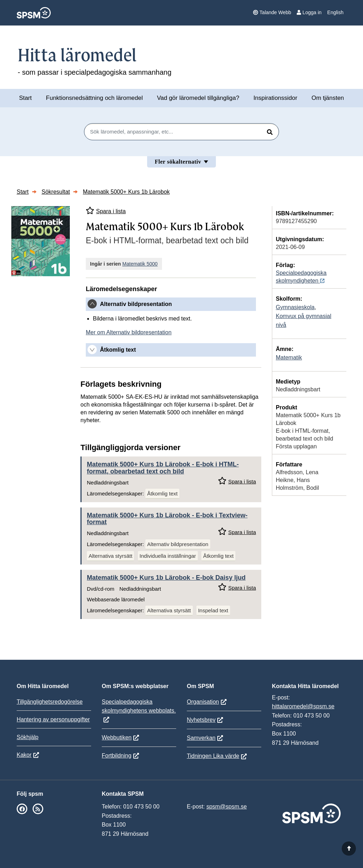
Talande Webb (272, 12)
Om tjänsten (328, 98)
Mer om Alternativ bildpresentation (129, 332)
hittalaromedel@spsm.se (303, 706)
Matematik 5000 (140, 264)
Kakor (24, 755)
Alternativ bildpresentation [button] (136, 304)
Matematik (289, 358)
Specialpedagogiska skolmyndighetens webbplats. (139, 706)
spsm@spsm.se (227, 807)
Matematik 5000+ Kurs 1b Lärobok (126, 192)
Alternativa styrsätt (110, 556)
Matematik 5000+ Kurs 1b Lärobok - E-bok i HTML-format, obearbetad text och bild (163, 468)
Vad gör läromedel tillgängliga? (198, 98)
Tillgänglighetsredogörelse (50, 702)
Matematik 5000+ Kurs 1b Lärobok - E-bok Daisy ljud (166, 578)
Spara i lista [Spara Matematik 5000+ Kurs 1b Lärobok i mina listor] (106, 211)
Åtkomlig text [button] (118, 350)
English (335, 12)
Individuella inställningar (168, 556)
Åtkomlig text (162, 493)
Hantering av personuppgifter (53, 719)
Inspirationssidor (275, 98)
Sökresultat (56, 192)
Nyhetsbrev (201, 720)
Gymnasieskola (295, 307)
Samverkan (201, 738)
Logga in (309, 12)
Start (26, 98)
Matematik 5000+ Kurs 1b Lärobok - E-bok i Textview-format (167, 519)
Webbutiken (117, 737)
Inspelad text (213, 610)
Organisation (203, 702)
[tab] (171, 304)
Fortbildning (117, 756)
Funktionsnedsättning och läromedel (94, 98)
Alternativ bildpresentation (178, 544)
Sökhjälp (27, 737)
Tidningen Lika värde (213, 756)
